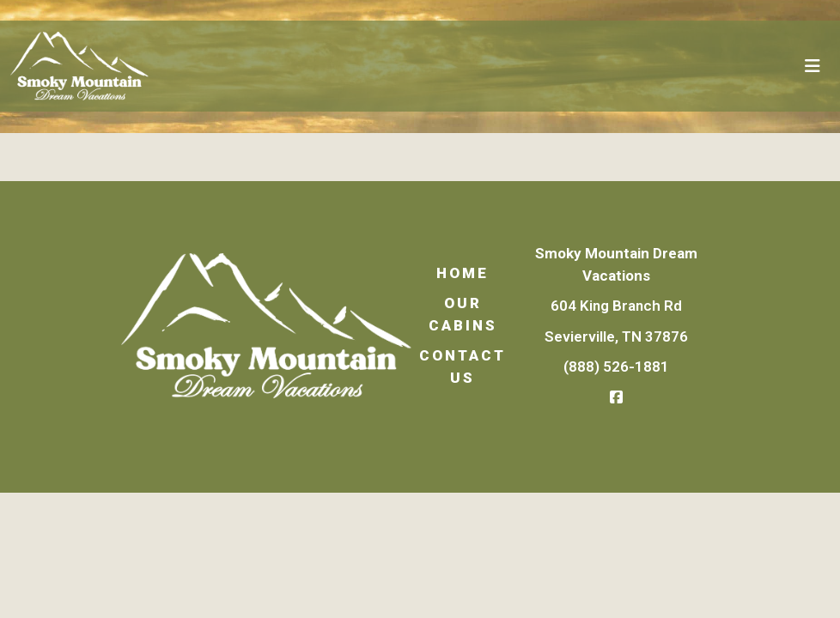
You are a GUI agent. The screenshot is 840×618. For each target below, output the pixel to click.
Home (463, 273)
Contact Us (463, 367)
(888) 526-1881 (616, 367)
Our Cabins (463, 314)
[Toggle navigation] (813, 66)
